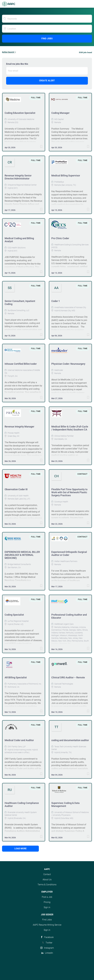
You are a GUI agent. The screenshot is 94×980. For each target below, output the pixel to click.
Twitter (49, 943)
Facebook (49, 937)
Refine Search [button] (8, 52)
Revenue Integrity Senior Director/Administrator (18, 177)
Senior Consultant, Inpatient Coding (20, 303)
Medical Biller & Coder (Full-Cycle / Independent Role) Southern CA (70, 428)
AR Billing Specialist (16, 677)
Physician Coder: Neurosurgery (68, 364)
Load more (21, 849)
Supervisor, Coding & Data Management (65, 804)
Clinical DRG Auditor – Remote (68, 677)
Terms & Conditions (47, 885)
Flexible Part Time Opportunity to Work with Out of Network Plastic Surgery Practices (69, 492)
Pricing (47, 902)
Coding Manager (60, 113)
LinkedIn (49, 953)
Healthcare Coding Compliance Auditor (22, 804)
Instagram (49, 948)
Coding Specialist (14, 615)
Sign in (47, 907)
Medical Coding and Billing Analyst (19, 240)
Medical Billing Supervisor (66, 176)
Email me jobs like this (17, 64)
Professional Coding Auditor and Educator (69, 616)
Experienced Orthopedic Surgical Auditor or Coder (69, 553)
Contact (47, 874)
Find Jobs (47, 39)
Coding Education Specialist (20, 113)
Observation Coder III (16, 489)
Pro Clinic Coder (60, 238)
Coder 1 (56, 301)
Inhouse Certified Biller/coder (21, 364)
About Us (47, 880)
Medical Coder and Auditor (19, 740)
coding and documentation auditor (70, 740)
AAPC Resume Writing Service (47, 925)
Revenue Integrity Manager (19, 427)
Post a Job (47, 897)
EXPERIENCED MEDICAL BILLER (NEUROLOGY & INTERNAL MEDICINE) (22, 555)
